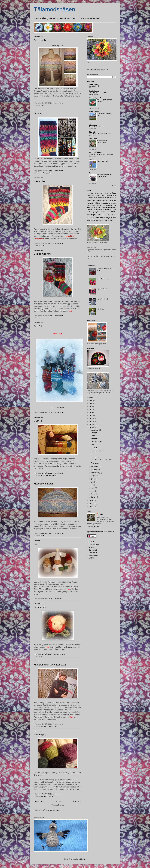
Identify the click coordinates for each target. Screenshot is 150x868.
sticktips (92, 215)
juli (92, 479)
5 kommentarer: (59, 171)
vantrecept (90, 220)
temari (93, 218)
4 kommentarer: (59, 316)
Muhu (98, 195)
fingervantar (104, 201)
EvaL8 (101, 514)
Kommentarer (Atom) (53, 810)
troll (96, 218)
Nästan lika (40, 181)
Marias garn (94, 84)
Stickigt (92, 132)
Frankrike (43, 173)
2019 (91, 406)
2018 (91, 409)
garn (53, 796)
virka (101, 220)
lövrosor (109, 205)
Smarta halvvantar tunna (97, 127)
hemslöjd (91, 203)
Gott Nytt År (40, 40)
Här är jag (101, 309)
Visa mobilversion (58, 805)
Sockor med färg (42, 254)
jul (41, 656)
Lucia (37, 544)
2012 (91, 427)
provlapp (108, 210)
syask (89, 218)
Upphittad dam (102, 289)
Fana (102, 193)
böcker (89, 201)
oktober (94, 470)
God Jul (38, 326)
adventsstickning (46, 796)
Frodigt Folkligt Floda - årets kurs (100, 134)
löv (104, 205)
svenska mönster (110, 215)
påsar (114, 210)
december (95, 430)
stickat (113, 212)
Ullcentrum (93, 125)
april (93, 488)
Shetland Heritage (51, 475)
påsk (89, 212)
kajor (99, 203)
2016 (91, 415)
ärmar (112, 220)
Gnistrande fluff (94, 86)
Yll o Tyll (92, 159)
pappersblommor (99, 210)
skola (109, 212)
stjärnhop (100, 215)
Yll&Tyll (92, 558)
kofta (42, 105)
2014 (91, 421)
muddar (98, 207)
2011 (91, 501)
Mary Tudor (91, 195)
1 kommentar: (58, 599)
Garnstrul (93, 173)
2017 (91, 412)
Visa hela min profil (94, 527)
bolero (107, 198)
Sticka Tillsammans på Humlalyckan (101, 154)
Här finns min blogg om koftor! (97, 70)
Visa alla (114, 186)
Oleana (103, 195)
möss (114, 207)
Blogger (83, 859)
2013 (91, 424)
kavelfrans (113, 203)
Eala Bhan (44, 726)
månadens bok (52, 726)
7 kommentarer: (59, 412)
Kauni (114, 193)
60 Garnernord (94, 545)
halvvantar (113, 201)
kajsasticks (105, 203)
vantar (113, 217)
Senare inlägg (39, 801)
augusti (94, 476)
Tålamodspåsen (55, 9)
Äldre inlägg (77, 801)
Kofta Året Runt (102, 299)
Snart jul (38, 421)
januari (94, 497)
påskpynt (93, 212)
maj (93, 485)
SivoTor (109, 195)
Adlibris (92, 547)
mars (93, 491)
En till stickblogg (95, 152)
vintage (97, 220)
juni (93, 482)
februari (94, 494)
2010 (91, 504)
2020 (91, 403)
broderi (113, 198)
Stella (114, 195)
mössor (43, 536)
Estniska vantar (102, 279)
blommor (101, 198)
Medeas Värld (94, 112)
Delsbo (97, 193)
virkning (106, 220)
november (95, 467)
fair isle (43, 475)
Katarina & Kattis (103, 161)
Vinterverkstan (94, 555)
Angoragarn (40, 735)
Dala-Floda (91, 193)
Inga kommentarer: (60, 654)
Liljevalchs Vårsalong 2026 (98, 93)
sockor (49, 173)
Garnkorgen (93, 553)
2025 (91, 400)
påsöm (98, 212)
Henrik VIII (107, 193)
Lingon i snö (40, 607)
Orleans (38, 114)
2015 (91, 418)
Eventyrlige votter (96, 98)
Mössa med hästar (43, 484)
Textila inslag (94, 91)
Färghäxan (93, 139)
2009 (91, 507)
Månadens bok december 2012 (50, 665)
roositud (103, 212)
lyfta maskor (97, 205)
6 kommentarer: (59, 103)
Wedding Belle (92, 198)
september (95, 473)
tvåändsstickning (103, 218)
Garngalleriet (94, 550)
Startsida (58, 801)
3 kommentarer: (59, 473)
